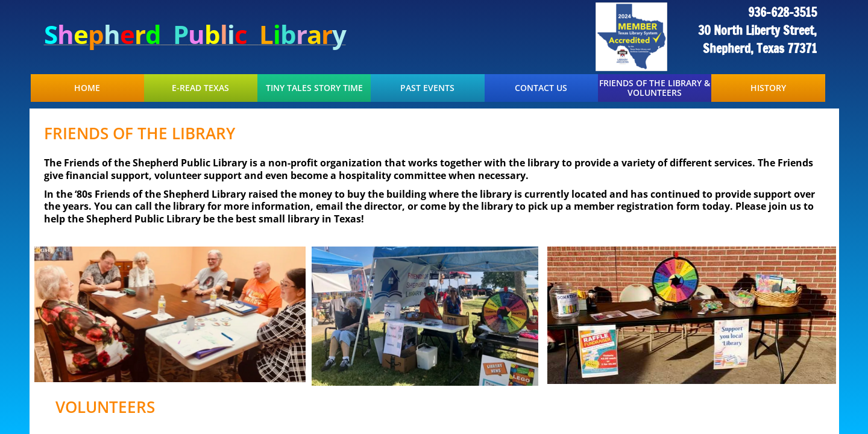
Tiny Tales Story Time (314, 88)
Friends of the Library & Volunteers (655, 88)
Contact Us (541, 88)
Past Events (427, 88)
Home (87, 88)
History (768, 88)
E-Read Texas (200, 88)
